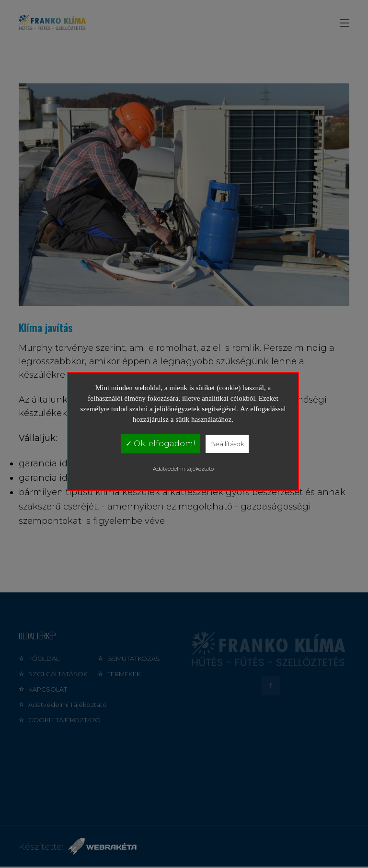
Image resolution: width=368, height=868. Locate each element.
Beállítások (227, 444)
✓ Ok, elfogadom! (161, 444)
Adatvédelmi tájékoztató (183, 469)
